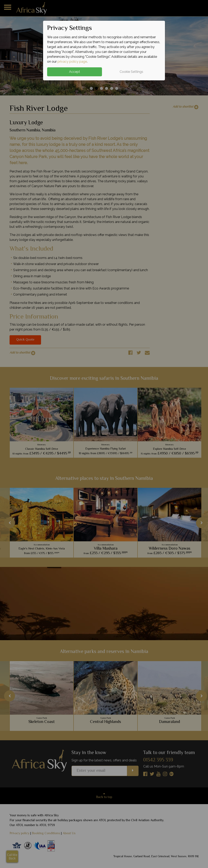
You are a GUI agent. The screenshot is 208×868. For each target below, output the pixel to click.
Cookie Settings (131, 72)
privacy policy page (72, 62)
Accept (75, 72)
